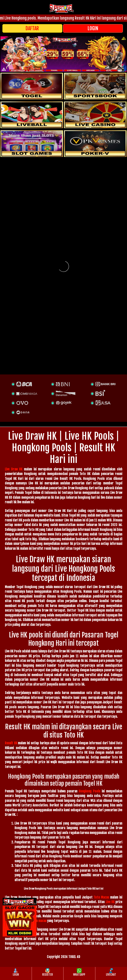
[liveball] (95, 144)
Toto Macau (101, 897)
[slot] (95, 86)
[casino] (95, 115)
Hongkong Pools (89, 791)
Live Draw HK (14, 469)
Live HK (110, 902)
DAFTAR (32, 28)
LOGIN (93, 28)
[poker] (32, 144)
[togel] (32, 86)
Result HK (11, 743)
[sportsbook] (32, 115)
